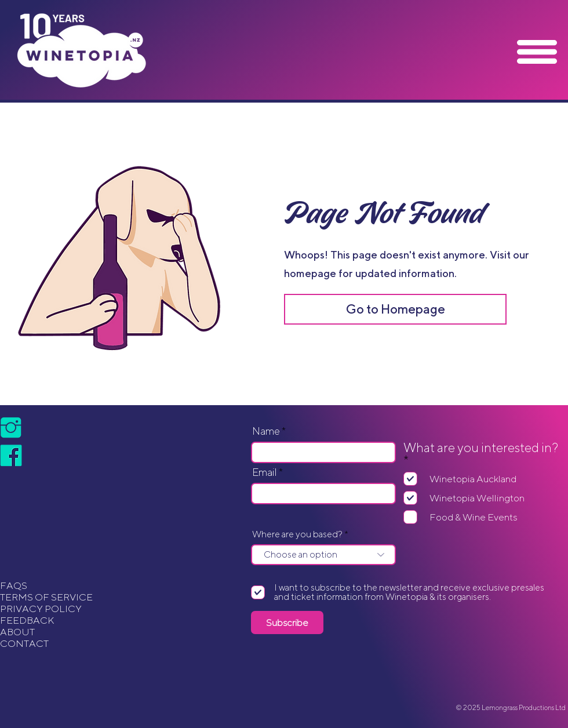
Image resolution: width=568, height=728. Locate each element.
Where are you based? (297, 534)
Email (265, 472)
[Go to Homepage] (395, 309)
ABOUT (17, 632)
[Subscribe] (287, 623)
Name (266, 431)
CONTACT (24, 643)
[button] (537, 52)
